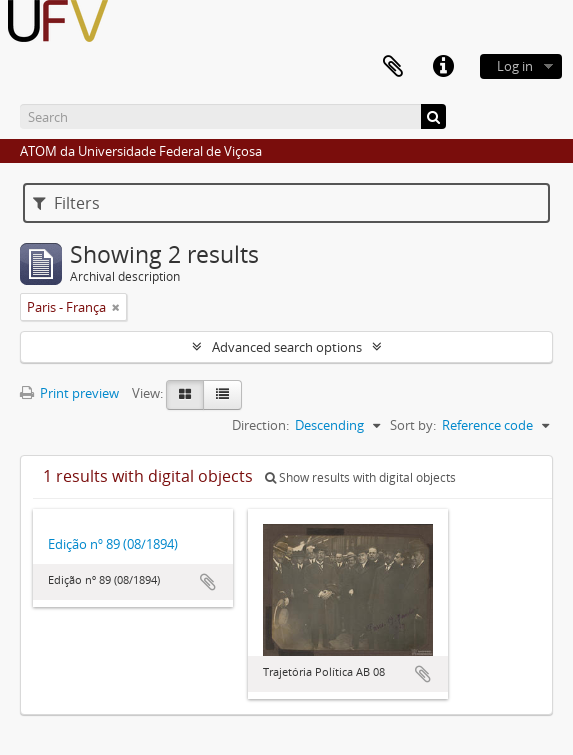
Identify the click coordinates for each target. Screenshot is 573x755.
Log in (515, 66)
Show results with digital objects (360, 477)
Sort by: (413, 425)
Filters (66, 203)
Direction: (260, 425)
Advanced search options (287, 347)
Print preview (69, 393)
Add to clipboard (208, 582)
